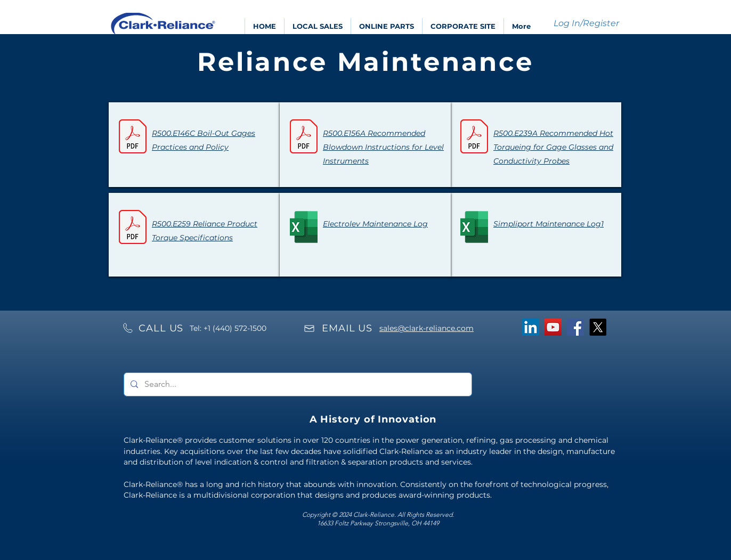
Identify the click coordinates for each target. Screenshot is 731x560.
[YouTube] (553, 327)
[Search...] (297, 384)
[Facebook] (575, 327)
